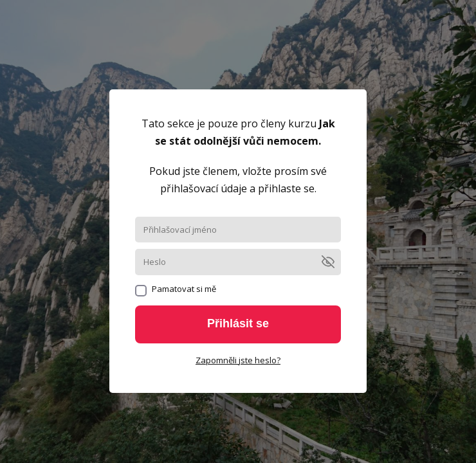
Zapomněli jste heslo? (238, 360)
